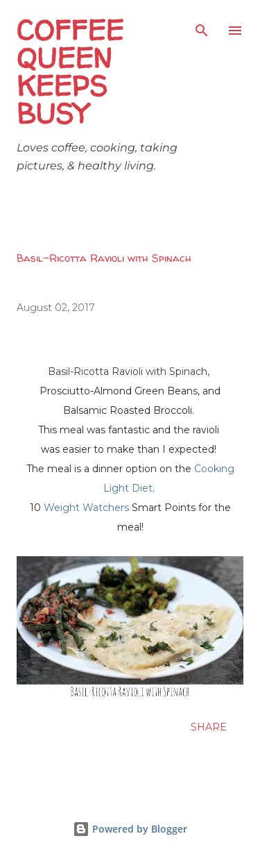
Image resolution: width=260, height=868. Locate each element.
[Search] (202, 25)
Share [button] (209, 727)
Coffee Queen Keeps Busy (70, 72)
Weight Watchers (86, 508)
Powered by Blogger (130, 829)
